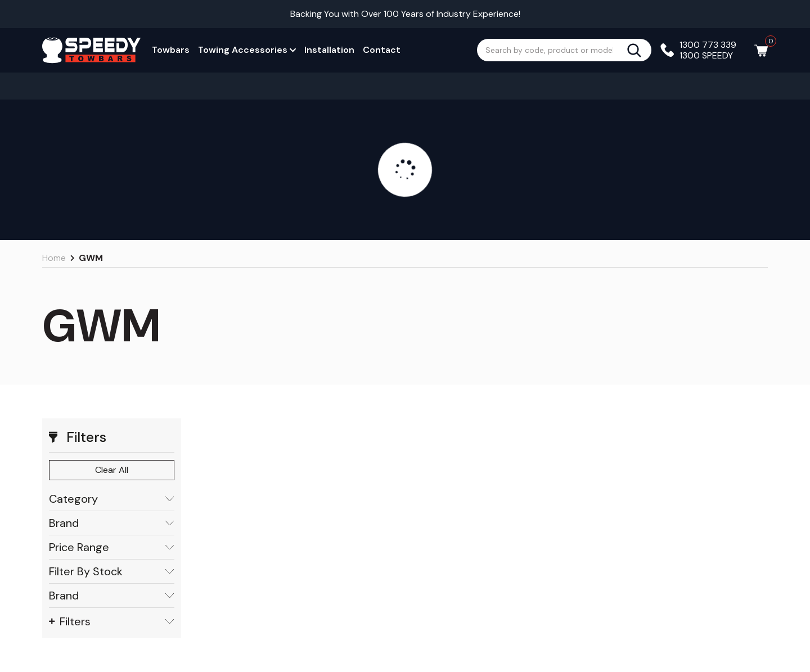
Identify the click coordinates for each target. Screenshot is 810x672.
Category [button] (112, 499)
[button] (112, 438)
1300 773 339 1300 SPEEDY (708, 50)
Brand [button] (112, 523)
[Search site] (639, 50)
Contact (382, 50)
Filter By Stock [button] (112, 572)
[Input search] (552, 50)
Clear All (112, 470)
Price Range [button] (112, 547)
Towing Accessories (247, 50)
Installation (329, 50)
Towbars (171, 50)
